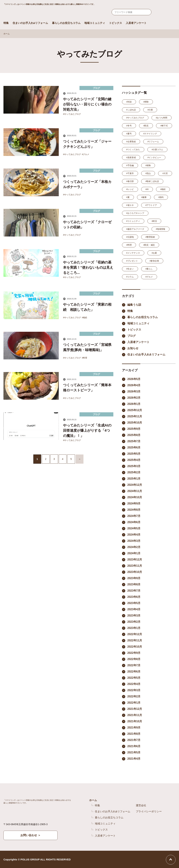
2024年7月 (134, 516)
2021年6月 (134, 746)
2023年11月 (135, 566)
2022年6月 (134, 672)
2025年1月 (134, 479)
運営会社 (141, 805)
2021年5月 (134, 752)
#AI (147, 189)
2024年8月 (134, 510)
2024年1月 (134, 553)
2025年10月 (135, 423)
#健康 (144, 197)
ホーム (7, 34)
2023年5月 (134, 603)
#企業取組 (131, 142)
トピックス (116, 23)
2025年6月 (134, 447)
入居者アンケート (136, 23)
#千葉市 (130, 173)
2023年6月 (134, 597)
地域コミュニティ (95, 23)
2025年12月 (135, 410)
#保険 (148, 165)
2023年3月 (134, 616)
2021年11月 (135, 715)
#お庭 (154, 253)
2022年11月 (135, 640)
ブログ (131, 336)
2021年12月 (135, 709)
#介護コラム (157, 150)
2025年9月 (134, 429)
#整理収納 (150, 237)
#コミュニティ (133, 221)
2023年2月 (134, 622)
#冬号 (129, 126)
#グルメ (86, 154)
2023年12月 (135, 560)
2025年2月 (134, 472)
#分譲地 (130, 237)
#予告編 (130, 165)
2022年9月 (134, 653)
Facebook (127, 859)
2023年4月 (134, 609)
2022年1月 (134, 703)
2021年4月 (134, 759)
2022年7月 (134, 665)
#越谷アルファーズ (135, 229)
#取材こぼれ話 (152, 181)
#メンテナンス (133, 253)
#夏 (128, 197)
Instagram (136, 859)
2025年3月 (134, 466)
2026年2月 (134, 398)
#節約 (161, 197)
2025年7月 (134, 441)
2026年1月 (134, 404)
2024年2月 (134, 547)
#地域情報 (161, 229)
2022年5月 (134, 678)
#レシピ (130, 189)
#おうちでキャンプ (135, 213)
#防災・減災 (149, 245)
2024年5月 (134, 528)
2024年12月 (135, 485)
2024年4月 (134, 535)
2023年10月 (135, 572)
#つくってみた (133, 150)
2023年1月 (134, 628)
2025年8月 (134, 435)
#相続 (85, 318)
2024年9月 (134, 503)
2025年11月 (135, 416)
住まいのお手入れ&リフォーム (30, 23)
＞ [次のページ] (80, 459)
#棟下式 (164, 126)
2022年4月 (134, 684)
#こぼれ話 (131, 110)
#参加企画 (154, 261)
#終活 (154, 221)
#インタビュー (154, 157)
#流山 (148, 173)
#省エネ (130, 205)
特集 (6, 23)
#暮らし (149, 269)
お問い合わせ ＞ (30, 835)
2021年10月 (135, 721)
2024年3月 (134, 541)
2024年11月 (135, 491)
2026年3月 (134, 391)
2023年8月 (134, 584)
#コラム (130, 277)
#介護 (150, 110)
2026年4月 (134, 385)
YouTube (145, 859)
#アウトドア (151, 205)
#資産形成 (131, 157)
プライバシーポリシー (149, 811)
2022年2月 (134, 696)
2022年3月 (134, 690)
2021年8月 (134, 734)
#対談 (129, 102)
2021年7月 (134, 740)
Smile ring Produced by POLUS (43, 13)
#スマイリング (150, 134)
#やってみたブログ (72, 114)
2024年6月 (134, 522)
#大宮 (165, 173)
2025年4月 (134, 460)
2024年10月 (135, 497)
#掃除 (146, 102)
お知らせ (133, 348)
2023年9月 (134, 578)
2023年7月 (134, 591)
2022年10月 (135, 647)
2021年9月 (134, 728)
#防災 (146, 126)
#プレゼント (132, 261)
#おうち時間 (162, 118)
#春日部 (130, 181)
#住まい (130, 269)
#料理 (85, 358)
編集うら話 (134, 305)
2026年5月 (134, 379)
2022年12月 (135, 634)
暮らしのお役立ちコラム (66, 23)
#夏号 (129, 134)
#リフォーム (153, 142)
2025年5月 (134, 454)
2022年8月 (134, 659)
